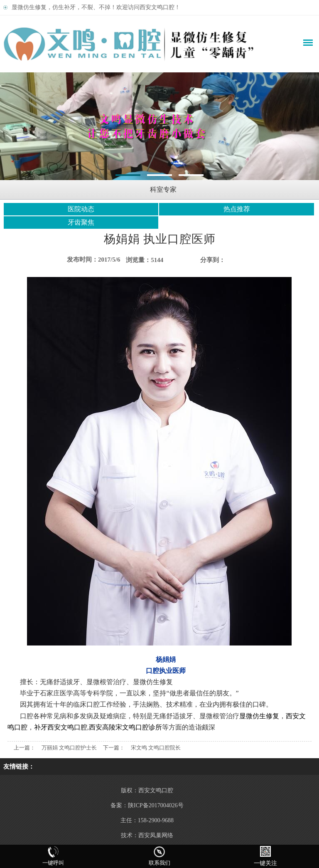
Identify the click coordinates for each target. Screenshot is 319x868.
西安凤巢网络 (156, 835)
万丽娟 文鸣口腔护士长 (69, 748)
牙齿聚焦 (81, 222)
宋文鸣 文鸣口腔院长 (156, 748)
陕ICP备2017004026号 (156, 805)
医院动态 (81, 209)
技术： (130, 835)
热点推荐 (237, 209)
